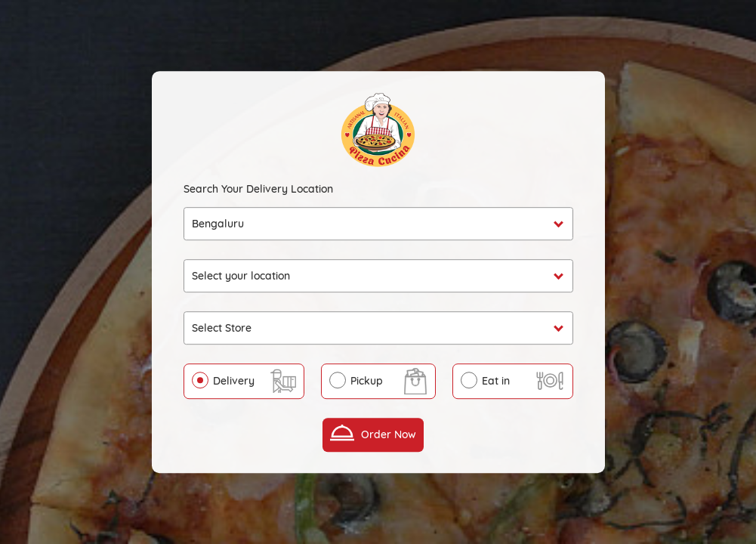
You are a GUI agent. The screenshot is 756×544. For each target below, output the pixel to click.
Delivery (234, 381)
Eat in (496, 381)
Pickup (367, 381)
